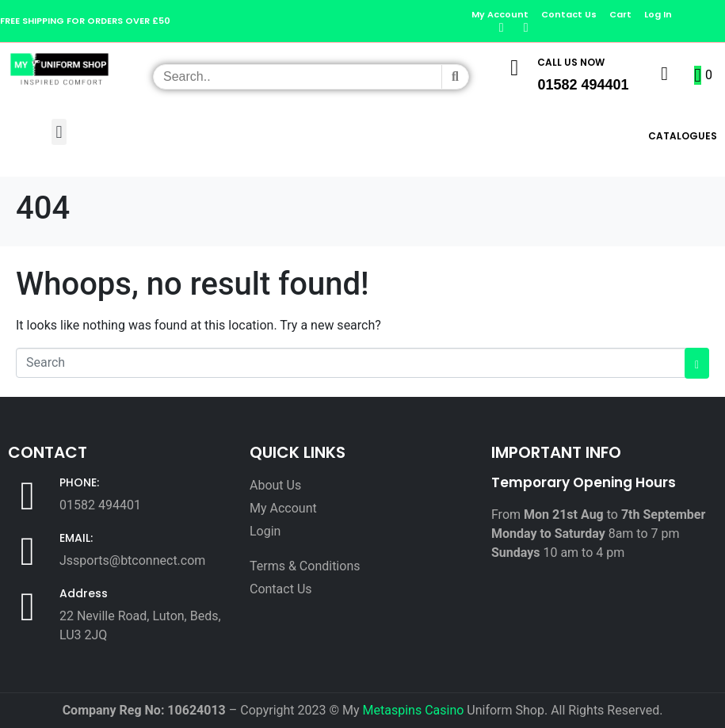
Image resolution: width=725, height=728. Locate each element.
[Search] (455, 77)
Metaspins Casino (414, 710)
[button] (59, 132)
